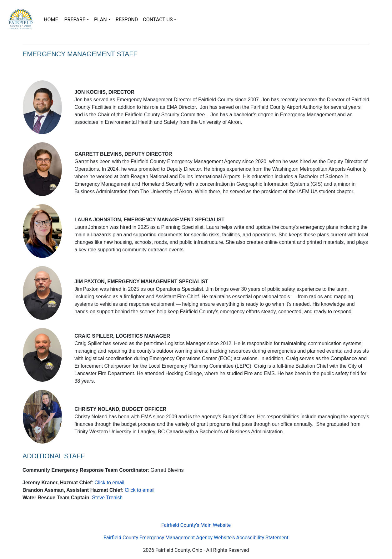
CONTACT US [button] (158, 20)
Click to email (109, 483)
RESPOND (127, 20)
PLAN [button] (101, 20)
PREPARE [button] (75, 20)
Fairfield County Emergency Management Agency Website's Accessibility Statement (196, 538)
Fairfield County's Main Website (196, 525)
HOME (53, 19)
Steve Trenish (107, 498)
